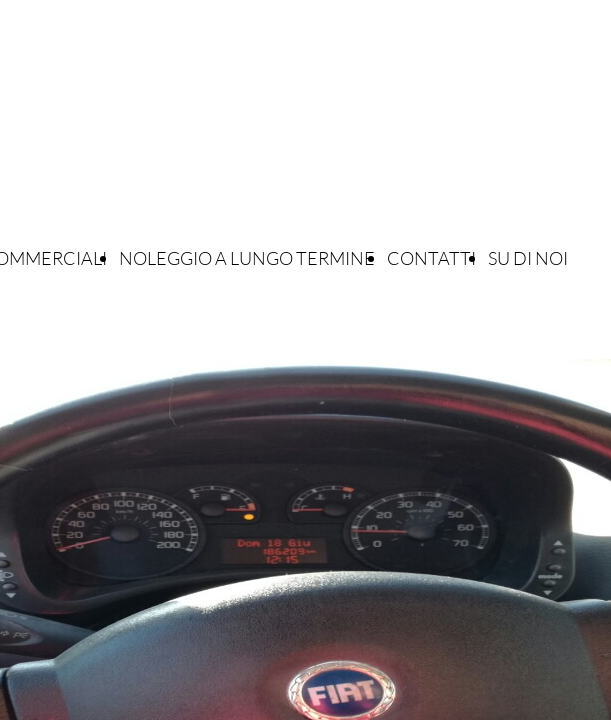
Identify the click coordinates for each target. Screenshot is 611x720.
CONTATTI (431, 258)
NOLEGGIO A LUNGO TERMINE (247, 258)
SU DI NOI (528, 258)
